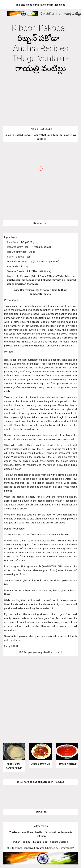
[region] (41, 5)
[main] (40, 48)
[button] (4, 13)
